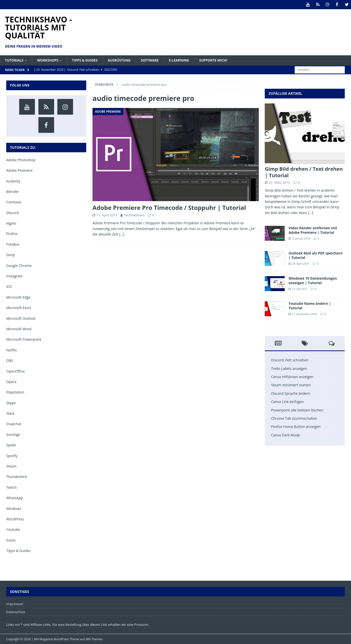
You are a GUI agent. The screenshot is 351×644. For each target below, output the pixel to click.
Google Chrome (19, 265)
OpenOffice (15, 371)
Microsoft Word (19, 329)
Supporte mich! (220, 60)
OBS (10, 361)
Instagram (14, 276)
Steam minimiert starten (291, 385)
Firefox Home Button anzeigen (296, 427)
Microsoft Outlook (21, 318)
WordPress (15, 519)
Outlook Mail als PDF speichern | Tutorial (315, 255)
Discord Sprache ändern (291, 393)
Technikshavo (134, 215)
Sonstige (13, 434)
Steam (11, 466)
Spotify (12, 455)
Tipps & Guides (87, 60)
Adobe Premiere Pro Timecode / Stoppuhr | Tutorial (169, 207)
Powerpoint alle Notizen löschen (297, 410)
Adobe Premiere (19, 170)
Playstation (15, 392)
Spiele (11, 445)
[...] (311, 212)
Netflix (12, 350)
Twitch (11, 487)
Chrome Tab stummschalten (294, 418)
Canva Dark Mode (285, 435)
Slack (10, 413)
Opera (11, 381)
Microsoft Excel (19, 308)
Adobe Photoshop (21, 160)
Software (154, 60)
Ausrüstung (123, 60)
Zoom (11, 540)
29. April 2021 (301, 263)
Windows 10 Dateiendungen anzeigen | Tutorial (313, 281)
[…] (122, 234)
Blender (13, 191)
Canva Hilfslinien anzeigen (292, 376)
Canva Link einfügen (287, 402)
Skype (11, 403)
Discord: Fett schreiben (290, 360)
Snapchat (14, 424)
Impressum (15, 604)
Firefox (12, 234)
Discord (12, 212)
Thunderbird (16, 477)
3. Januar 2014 (301, 238)
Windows (14, 508)
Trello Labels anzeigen (289, 368)
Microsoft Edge (18, 297)
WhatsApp (15, 498)
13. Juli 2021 (300, 288)
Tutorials (15, 60)
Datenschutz (16, 612)
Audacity (13, 181)
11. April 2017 (107, 215)
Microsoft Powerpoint (24, 339)
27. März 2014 (279, 182)
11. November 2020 (305, 314)
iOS (9, 286)
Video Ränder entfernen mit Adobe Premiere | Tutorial (313, 230)
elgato (11, 223)
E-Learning (184, 60)
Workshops (49, 60)
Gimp (11, 255)
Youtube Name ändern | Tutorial (310, 306)
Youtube (13, 529)
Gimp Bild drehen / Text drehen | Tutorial (304, 172)
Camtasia (14, 202)
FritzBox (13, 244)
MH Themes (94, 639)
